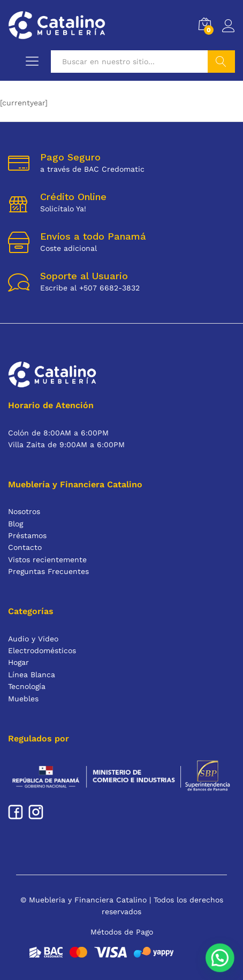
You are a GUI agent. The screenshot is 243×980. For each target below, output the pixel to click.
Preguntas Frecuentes (48, 571)
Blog (16, 524)
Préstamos (27, 535)
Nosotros (24, 511)
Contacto (25, 547)
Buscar (221, 62)
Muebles (23, 699)
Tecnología (27, 686)
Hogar (18, 662)
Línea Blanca (32, 675)
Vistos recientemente (47, 560)
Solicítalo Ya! (63, 209)
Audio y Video (33, 639)
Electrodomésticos (42, 650)
